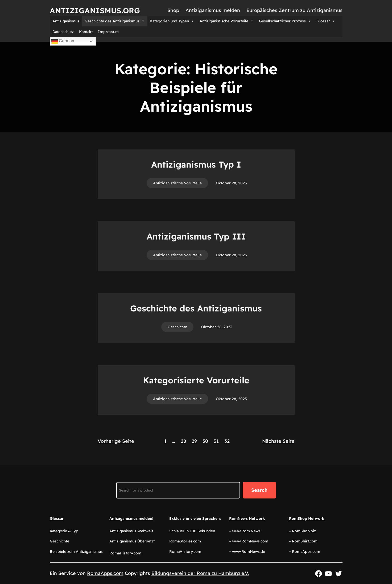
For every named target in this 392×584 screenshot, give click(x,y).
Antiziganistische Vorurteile (227, 21)
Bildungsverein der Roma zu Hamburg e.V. (200, 573)
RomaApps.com (105, 573)
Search (259, 490)
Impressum (108, 32)
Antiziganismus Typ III (196, 236)
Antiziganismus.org (95, 11)
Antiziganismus (66, 21)
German (63, 41)
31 (216, 441)
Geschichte (177, 327)
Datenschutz (63, 32)
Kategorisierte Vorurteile (196, 380)
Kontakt (86, 32)
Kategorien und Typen (172, 21)
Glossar (326, 21)
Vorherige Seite (116, 441)
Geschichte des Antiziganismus (115, 21)
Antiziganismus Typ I (196, 164)
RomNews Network (247, 518)
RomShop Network (307, 518)
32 (227, 441)
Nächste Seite (278, 441)
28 (183, 441)
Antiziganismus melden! (131, 518)
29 (194, 441)
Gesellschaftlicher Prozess (285, 21)
